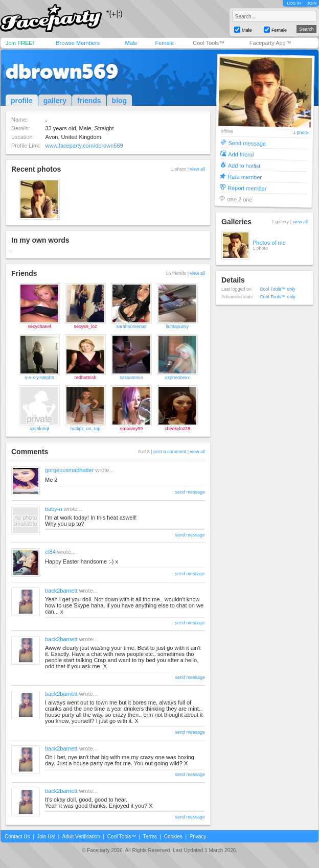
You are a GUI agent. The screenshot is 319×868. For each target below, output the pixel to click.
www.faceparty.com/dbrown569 (84, 146)
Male (131, 43)
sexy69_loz (85, 326)
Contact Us (17, 837)
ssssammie (131, 378)
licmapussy (178, 326)
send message (190, 492)
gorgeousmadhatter (69, 470)
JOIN (312, 3)
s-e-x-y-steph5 (39, 378)
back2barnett (61, 591)
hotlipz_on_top (86, 429)
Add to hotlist (244, 165)
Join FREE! (20, 43)
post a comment (170, 452)
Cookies (173, 837)
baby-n (54, 509)
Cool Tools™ (209, 43)
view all (197, 169)
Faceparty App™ (270, 43)
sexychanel (39, 326)
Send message (247, 143)
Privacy (198, 837)
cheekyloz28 (177, 429)
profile (22, 101)
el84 (50, 552)
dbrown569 (62, 72)
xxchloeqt (39, 429)
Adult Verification (81, 837)
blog (120, 101)
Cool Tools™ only (278, 289)
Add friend (241, 154)
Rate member (245, 177)
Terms (150, 837)
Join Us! (46, 837)
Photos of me (269, 243)
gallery (55, 101)
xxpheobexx (177, 378)
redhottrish (86, 378)
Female (164, 43)
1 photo (301, 133)
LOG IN (294, 3)
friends (89, 101)
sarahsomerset (131, 326)
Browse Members (78, 43)
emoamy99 (132, 429)
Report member (247, 188)
